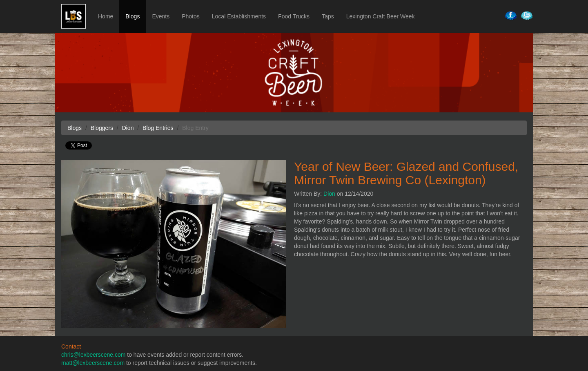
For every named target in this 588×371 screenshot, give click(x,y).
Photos (191, 16)
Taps (328, 16)
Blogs (133, 16)
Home (106, 16)
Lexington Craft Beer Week (381, 16)
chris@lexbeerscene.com (93, 355)
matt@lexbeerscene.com (93, 363)
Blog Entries (158, 128)
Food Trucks (294, 16)
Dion (329, 194)
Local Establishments (239, 16)
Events (161, 16)
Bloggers (102, 128)
